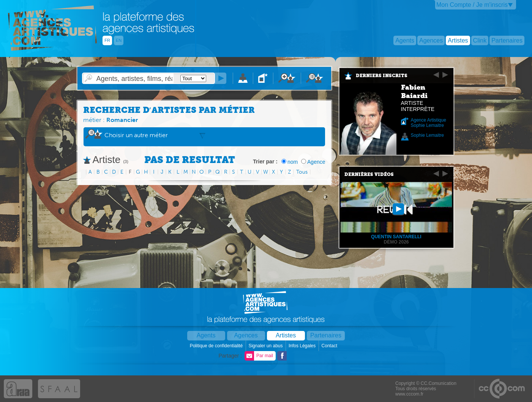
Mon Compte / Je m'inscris (472, 5)
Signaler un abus (266, 346)
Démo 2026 (396, 242)
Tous (302, 172)
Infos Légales (303, 346)
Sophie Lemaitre (427, 135)
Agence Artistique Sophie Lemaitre (429, 123)
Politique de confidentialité (217, 346)
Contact (330, 346)
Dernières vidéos (369, 174)
